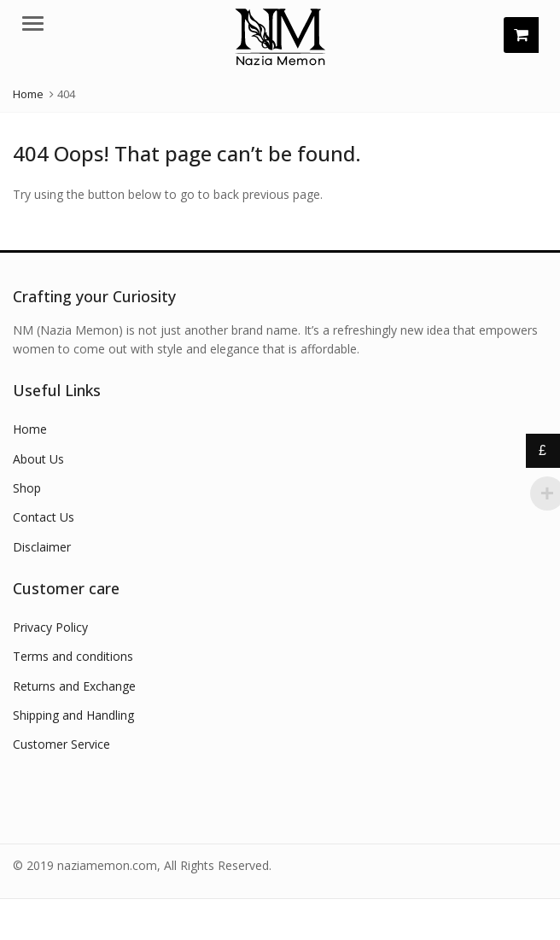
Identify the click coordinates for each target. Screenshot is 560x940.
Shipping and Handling (73, 715)
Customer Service (61, 744)
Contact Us (44, 517)
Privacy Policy (50, 627)
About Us (38, 459)
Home (30, 429)
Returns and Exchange (74, 686)
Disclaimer (42, 547)
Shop (27, 488)
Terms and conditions (73, 656)
